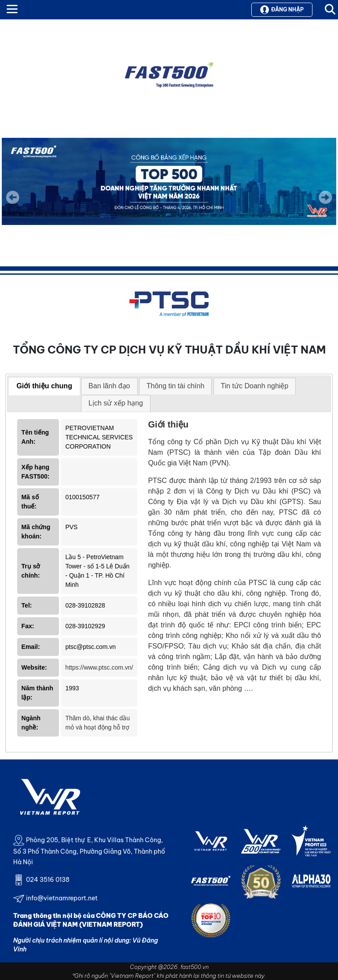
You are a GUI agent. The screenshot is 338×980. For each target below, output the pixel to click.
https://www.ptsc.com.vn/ (99, 667)
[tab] (44, 387)
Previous (13, 197)
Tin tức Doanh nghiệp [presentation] (255, 386)
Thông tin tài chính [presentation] (176, 386)
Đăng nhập (282, 10)
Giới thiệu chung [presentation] (44, 386)
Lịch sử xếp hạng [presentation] (116, 403)
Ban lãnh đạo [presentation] (109, 386)
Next (325, 203)
